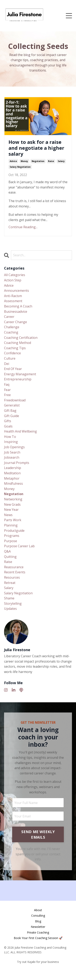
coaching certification (21, 338)
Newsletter (38, 927)
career (9, 317)
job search (12, 452)
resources (12, 577)
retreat (10, 583)
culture (10, 358)
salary (61, 161)
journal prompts (17, 463)
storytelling (13, 603)
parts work (13, 520)
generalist (12, 405)
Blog (38, 921)
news (8, 515)
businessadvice (16, 312)
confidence (12, 353)
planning (11, 525)
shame (9, 598)
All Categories (15, 275)
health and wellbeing (20, 431)
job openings (14, 447)
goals (8, 426)
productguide (14, 531)
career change (16, 322)
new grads (12, 504)
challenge (12, 327)
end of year (13, 369)
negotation (38, 161)
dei (7, 364)
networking (13, 499)
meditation (12, 473)
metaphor (12, 478)
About (38, 910)
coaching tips (15, 348)
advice (13, 161)
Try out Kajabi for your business (38, 962)
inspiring (11, 442)
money (24, 161)
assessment (13, 301)
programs (12, 536)
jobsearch (12, 457)
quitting (10, 557)
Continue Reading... (23, 227)
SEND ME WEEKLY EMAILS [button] (38, 834)
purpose (11, 541)
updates (10, 609)
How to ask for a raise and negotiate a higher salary (36, 148)
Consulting (38, 916)
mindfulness (13, 483)
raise (51, 161)
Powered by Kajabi (38, 969)
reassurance (14, 567)
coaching (11, 332)
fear (7, 390)
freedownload (15, 400)
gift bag (10, 411)
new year (11, 510)
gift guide (12, 416)
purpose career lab (19, 546)
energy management (20, 374)
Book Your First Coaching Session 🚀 (38, 938)
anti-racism (13, 296)
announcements (17, 291)
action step (13, 280)
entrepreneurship (18, 379)
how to (10, 437)
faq (7, 384)
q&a (7, 551)
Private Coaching (38, 932)
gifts (8, 421)
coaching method (18, 343)
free (7, 395)
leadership (13, 468)
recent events (15, 572)
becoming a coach (18, 306)
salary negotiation (20, 167)
